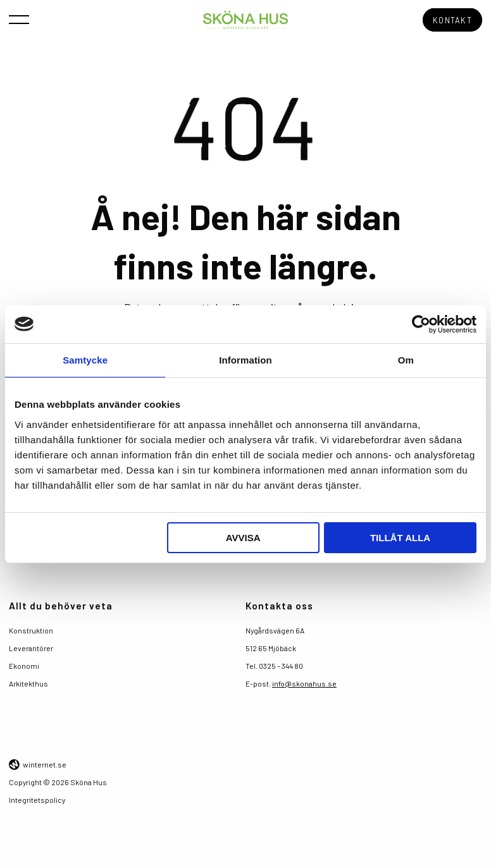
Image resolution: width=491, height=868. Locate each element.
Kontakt (453, 20)
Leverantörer (31, 646)
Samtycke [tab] (85, 360)
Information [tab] (245, 360)
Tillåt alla (400, 538)
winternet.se (45, 763)
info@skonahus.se (304, 682)
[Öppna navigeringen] (19, 19)
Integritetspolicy (37, 798)
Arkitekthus (28, 682)
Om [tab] (406, 360)
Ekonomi (24, 664)
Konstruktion (31, 628)
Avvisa (243, 538)
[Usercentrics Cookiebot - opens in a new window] (421, 324)
